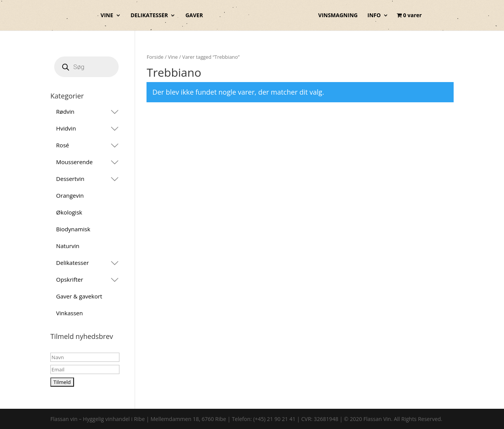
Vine (173, 57)
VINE (107, 16)
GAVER (194, 16)
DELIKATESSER (149, 16)
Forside (155, 57)
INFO (374, 16)
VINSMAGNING (338, 16)
